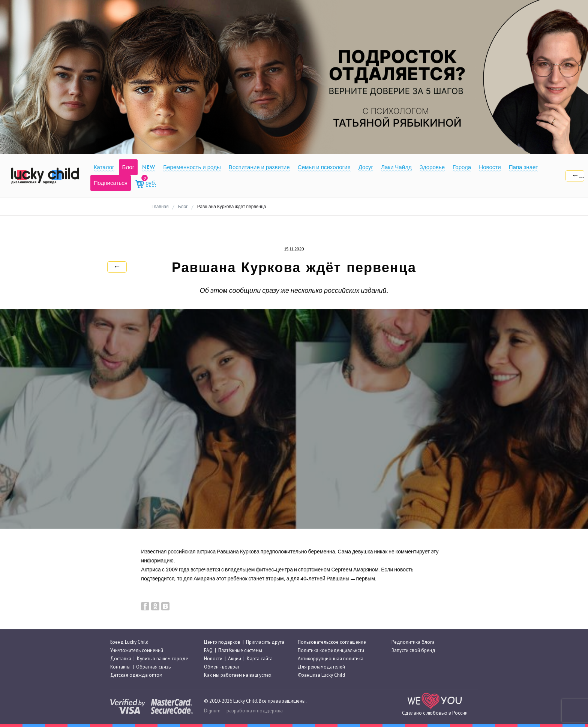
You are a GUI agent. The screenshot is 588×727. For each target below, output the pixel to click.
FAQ (208, 650)
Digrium (212, 711)
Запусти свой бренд (413, 650)
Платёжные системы (240, 650)
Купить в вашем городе (163, 659)
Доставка (121, 659)
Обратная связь (153, 667)
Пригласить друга (265, 642)
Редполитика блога (413, 642)
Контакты (120, 667)
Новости (213, 659)
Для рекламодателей (321, 667)
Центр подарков (222, 642)
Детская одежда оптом (136, 675)
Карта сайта (260, 659)
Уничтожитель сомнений (137, 650)
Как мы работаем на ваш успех (238, 675)
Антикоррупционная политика (331, 659)
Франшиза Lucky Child (321, 675)
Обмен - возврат (222, 667)
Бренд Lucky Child (129, 642)
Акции (235, 659)
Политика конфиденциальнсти (331, 650)
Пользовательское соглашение (332, 642)
